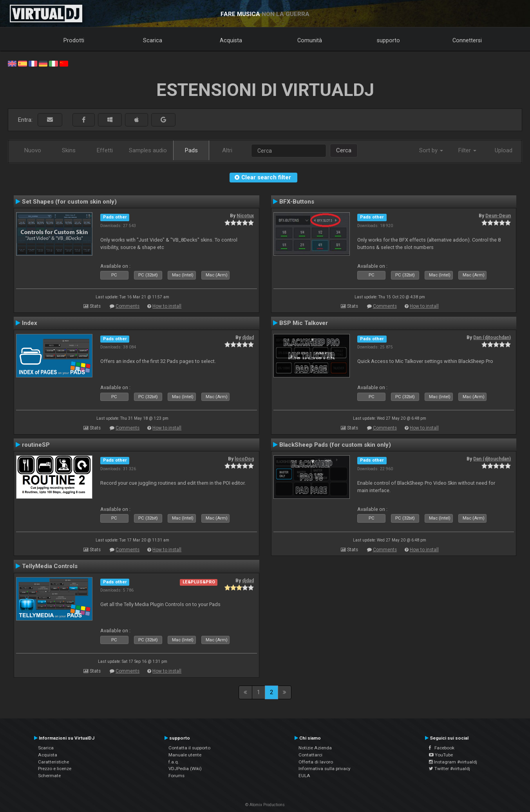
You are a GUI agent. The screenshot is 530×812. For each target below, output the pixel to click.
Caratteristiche (53, 762)
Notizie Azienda (315, 748)
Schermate (49, 776)
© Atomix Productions (265, 805)
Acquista (231, 40)
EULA (304, 776)
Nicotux (245, 216)
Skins (69, 150)
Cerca (344, 150)
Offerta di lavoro (316, 762)
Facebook (442, 748)
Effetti (105, 150)
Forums (176, 776)
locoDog (244, 459)
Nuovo (33, 150)
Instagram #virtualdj (453, 762)
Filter (467, 150)
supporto (388, 40)
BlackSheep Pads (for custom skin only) (335, 445)
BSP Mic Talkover (304, 323)
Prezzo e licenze (55, 769)
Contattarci (310, 755)
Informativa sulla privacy (325, 769)
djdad (248, 337)
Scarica (153, 40)
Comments (128, 306)
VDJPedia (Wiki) (185, 769)
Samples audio (148, 150)
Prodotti (74, 40)
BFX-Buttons (297, 202)
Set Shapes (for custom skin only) (69, 202)
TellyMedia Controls (50, 566)
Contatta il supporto (189, 748)
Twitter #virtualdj (450, 769)
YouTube (441, 755)
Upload (504, 150)
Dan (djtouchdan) (492, 337)
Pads (191, 150)
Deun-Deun (498, 216)
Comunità (310, 40)
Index (30, 323)
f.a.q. (174, 762)
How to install (167, 306)
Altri (227, 150)
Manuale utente (185, 755)
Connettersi (467, 40)
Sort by (431, 150)
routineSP (36, 445)
